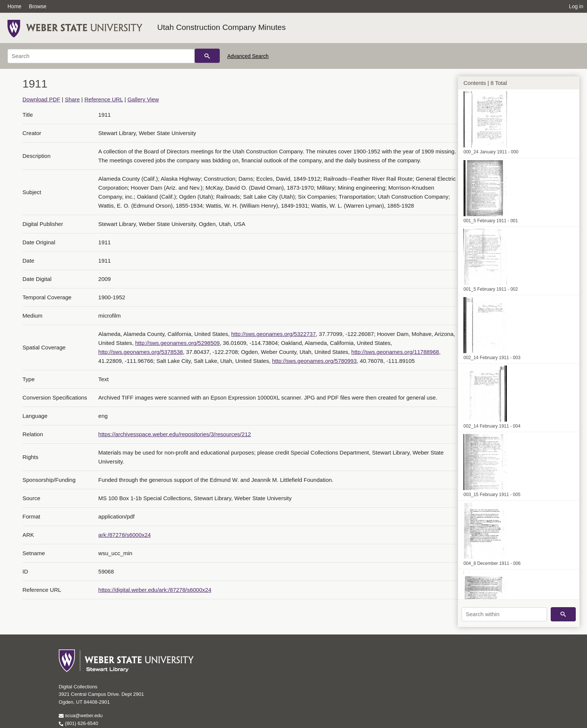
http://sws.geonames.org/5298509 (177, 343)
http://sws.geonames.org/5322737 (274, 334)
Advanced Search (248, 56)
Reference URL (104, 99)
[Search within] (504, 614)
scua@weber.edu (81, 715)
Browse (38, 6)
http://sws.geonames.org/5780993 (314, 361)
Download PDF (41, 99)
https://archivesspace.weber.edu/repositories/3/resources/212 (175, 434)
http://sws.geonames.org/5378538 (141, 352)
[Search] (101, 56)
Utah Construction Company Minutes (221, 27)
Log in (576, 6)
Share (72, 99)
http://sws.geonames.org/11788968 (395, 352)
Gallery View (143, 99)
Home (14, 6)
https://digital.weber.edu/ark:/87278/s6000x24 (155, 590)
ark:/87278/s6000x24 (125, 535)
